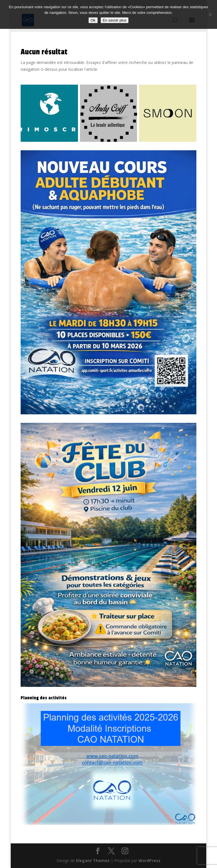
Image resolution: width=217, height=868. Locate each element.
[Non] (210, 14)
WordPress (149, 861)
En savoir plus (115, 20)
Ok (93, 20)
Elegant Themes (93, 861)
